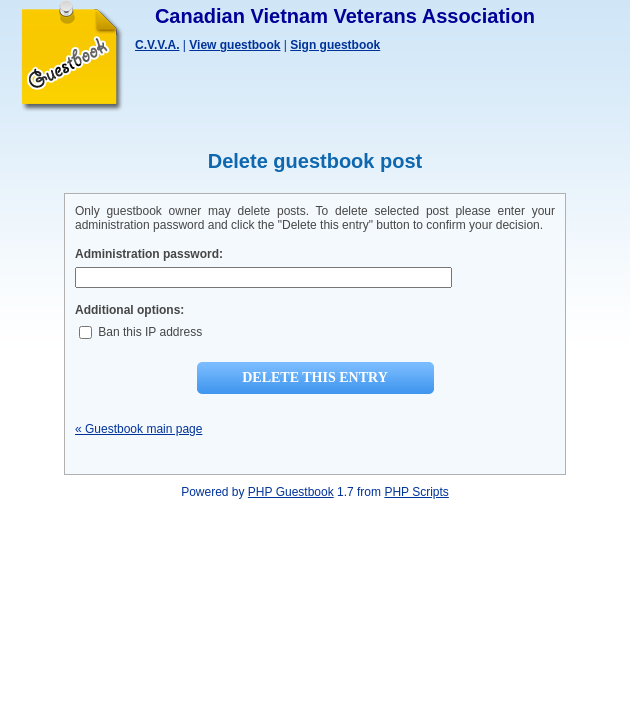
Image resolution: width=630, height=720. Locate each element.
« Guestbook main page (138, 429)
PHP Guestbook (291, 492)
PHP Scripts (416, 492)
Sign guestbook (335, 45)
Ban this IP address (140, 332)
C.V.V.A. (157, 45)
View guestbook (234, 45)
